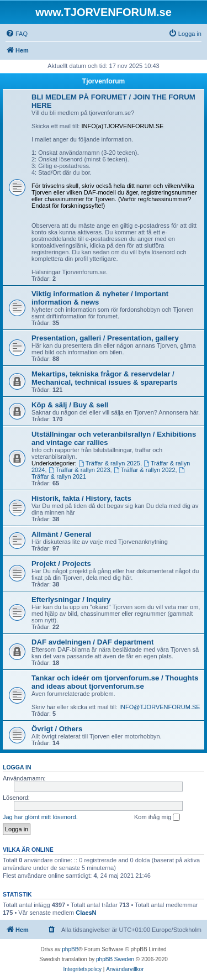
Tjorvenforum (104, 81)
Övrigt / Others (57, 729)
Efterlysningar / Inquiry (71, 599)
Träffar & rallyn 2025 (109, 463)
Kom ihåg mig (157, 817)
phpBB (70, 949)
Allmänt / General (61, 534)
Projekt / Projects (61, 564)
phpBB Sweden (115, 959)
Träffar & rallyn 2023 (79, 470)
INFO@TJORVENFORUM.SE (160, 707)
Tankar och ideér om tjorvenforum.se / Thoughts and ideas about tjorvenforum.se (115, 682)
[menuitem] (17, 34)
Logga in (17, 767)
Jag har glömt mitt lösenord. (40, 817)
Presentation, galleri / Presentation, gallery (105, 338)
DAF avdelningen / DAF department (92, 642)
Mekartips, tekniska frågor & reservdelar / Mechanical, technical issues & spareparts (105, 378)
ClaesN (86, 913)
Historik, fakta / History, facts (81, 498)
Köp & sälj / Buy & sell (70, 405)
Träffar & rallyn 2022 (145, 470)
